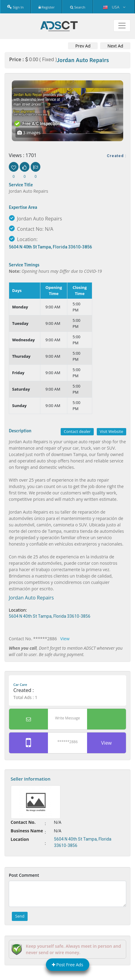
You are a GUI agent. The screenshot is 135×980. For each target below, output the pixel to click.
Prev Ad (83, 46)
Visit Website (111, 431)
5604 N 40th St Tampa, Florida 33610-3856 (50, 247)
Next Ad (115, 46)
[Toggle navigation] (122, 26)
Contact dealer (77, 431)
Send (20, 916)
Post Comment (24, 875)
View (65, 639)
